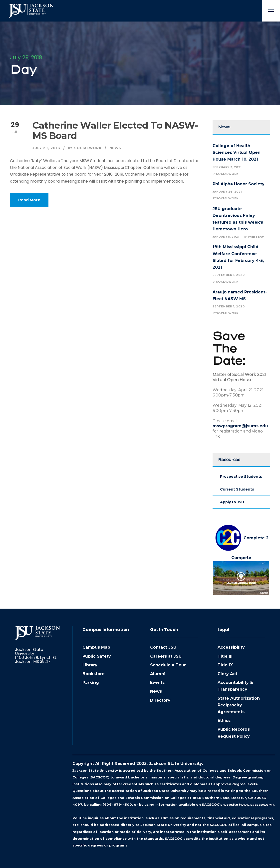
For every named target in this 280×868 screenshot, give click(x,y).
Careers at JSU (166, 656)
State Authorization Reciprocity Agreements (239, 705)
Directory (160, 700)
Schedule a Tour (168, 665)
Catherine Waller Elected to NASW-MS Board (115, 130)
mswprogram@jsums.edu (240, 426)
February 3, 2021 (227, 167)
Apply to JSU (232, 502)
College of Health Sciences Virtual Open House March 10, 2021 (237, 152)
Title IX (225, 665)
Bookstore (94, 674)
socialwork (88, 148)
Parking (91, 683)
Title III (225, 656)
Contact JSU (163, 647)
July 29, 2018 (46, 148)
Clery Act (227, 674)
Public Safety (97, 656)
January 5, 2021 (226, 237)
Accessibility (231, 647)
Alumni (158, 674)
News (115, 148)
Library (90, 665)
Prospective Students (241, 477)
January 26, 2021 (227, 192)
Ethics (224, 721)
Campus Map (96, 647)
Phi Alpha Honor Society (239, 184)
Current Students (237, 489)
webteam (256, 237)
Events (157, 683)
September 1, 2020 (229, 275)
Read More (29, 200)
